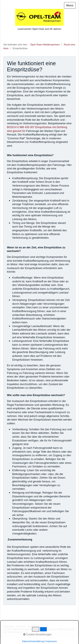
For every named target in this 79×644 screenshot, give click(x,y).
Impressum (34, 626)
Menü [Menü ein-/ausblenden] (70, 5)
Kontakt (21, 626)
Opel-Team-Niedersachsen (45, 44)
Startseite (9, 626)
